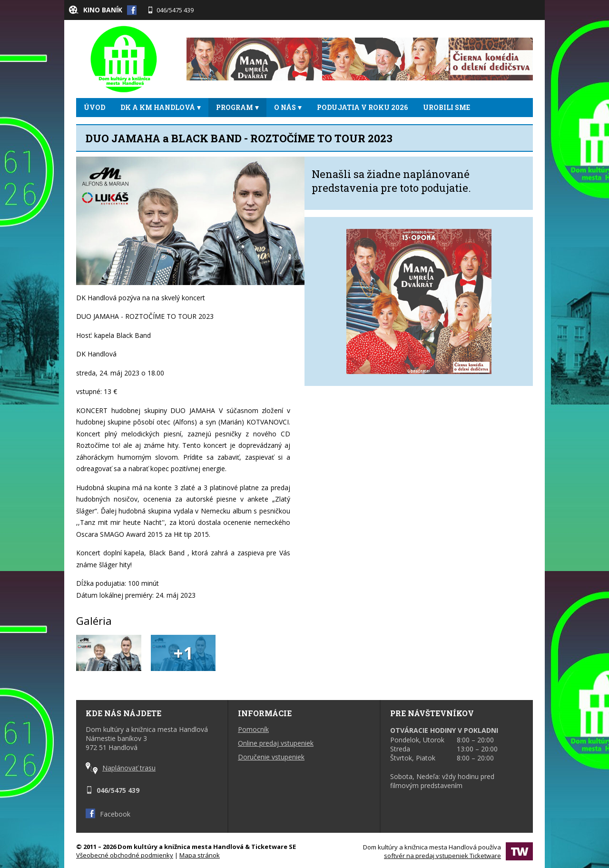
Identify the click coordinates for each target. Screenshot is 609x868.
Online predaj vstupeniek (276, 743)
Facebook (108, 814)
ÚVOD (94, 107)
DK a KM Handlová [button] (161, 107)
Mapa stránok (200, 855)
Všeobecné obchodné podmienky (125, 855)
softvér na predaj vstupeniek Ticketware (442, 856)
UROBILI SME (447, 107)
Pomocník (253, 729)
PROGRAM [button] (237, 107)
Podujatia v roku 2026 (362, 107)
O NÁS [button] (288, 107)
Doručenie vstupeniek (271, 757)
